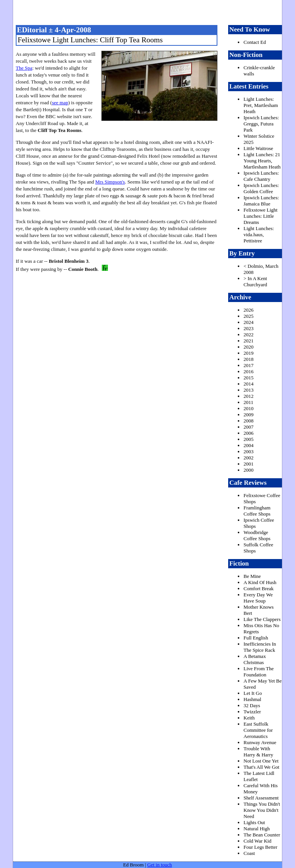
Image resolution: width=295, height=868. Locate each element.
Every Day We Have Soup (258, 598)
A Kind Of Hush (260, 582)
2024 (249, 322)
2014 (249, 384)
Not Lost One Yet (261, 761)
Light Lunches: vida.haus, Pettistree (259, 235)
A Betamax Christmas (255, 659)
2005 (249, 439)
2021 (249, 341)
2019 (249, 353)
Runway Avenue (260, 742)
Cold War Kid (257, 841)
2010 (249, 408)
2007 (249, 427)
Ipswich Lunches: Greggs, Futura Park (261, 124)
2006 (249, 433)
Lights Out (254, 822)
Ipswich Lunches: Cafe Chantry (261, 176)
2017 (249, 365)
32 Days (252, 705)
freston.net (150, 12)
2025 (249, 316)
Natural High (257, 829)
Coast (249, 853)
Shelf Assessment (261, 798)
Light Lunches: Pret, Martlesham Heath (261, 105)
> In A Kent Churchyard (255, 281)
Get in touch (159, 865)
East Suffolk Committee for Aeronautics (258, 730)
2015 (249, 378)
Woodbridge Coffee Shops (257, 535)
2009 (249, 415)
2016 (249, 371)
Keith (249, 718)
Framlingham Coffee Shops (257, 511)
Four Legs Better (260, 847)
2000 (249, 470)
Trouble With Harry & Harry (258, 752)
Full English (256, 638)
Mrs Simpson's (110, 182)
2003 (249, 452)
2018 (249, 359)
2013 (249, 390)
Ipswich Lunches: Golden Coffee (261, 188)
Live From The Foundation (259, 672)
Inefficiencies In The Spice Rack (260, 647)
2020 (249, 347)
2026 (249, 310)
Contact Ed (255, 42)
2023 (249, 328)
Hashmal (252, 699)
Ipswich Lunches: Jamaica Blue (261, 201)
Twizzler (252, 712)
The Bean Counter (262, 835)
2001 (249, 464)
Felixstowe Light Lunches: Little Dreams (260, 216)
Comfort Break (259, 588)
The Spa (24, 68)
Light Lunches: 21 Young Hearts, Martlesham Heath (262, 161)
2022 (249, 335)
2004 (249, 445)
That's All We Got (261, 767)
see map (60, 103)
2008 (249, 421)
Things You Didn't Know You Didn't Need (262, 810)
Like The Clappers (262, 619)
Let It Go (253, 693)
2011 (249, 402)
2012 (249, 396)
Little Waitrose (258, 148)
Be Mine (252, 576)
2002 (249, 458)
